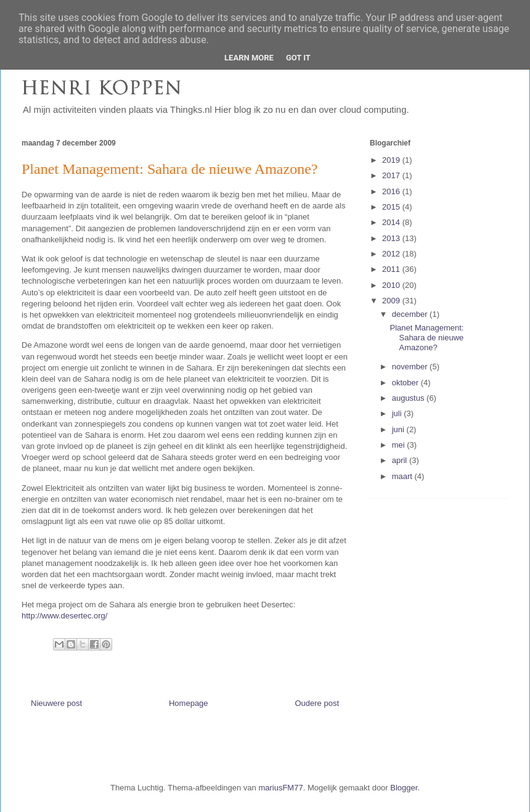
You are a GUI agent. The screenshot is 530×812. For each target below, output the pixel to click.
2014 (392, 222)
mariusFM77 (280, 788)
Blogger (404, 788)
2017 (392, 175)
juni (399, 429)
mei (400, 445)
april (401, 460)
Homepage (189, 703)
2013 (392, 238)
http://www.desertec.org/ (64, 616)
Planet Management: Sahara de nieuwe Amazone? (426, 337)
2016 (392, 191)
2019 (392, 160)
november (411, 367)
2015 (392, 207)
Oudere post (317, 703)
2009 (392, 301)
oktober (406, 383)
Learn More (249, 58)
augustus (409, 398)
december (411, 314)
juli (398, 413)
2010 (392, 285)
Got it (298, 58)
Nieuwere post (56, 703)
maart (403, 476)
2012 (392, 254)
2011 (392, 269)
